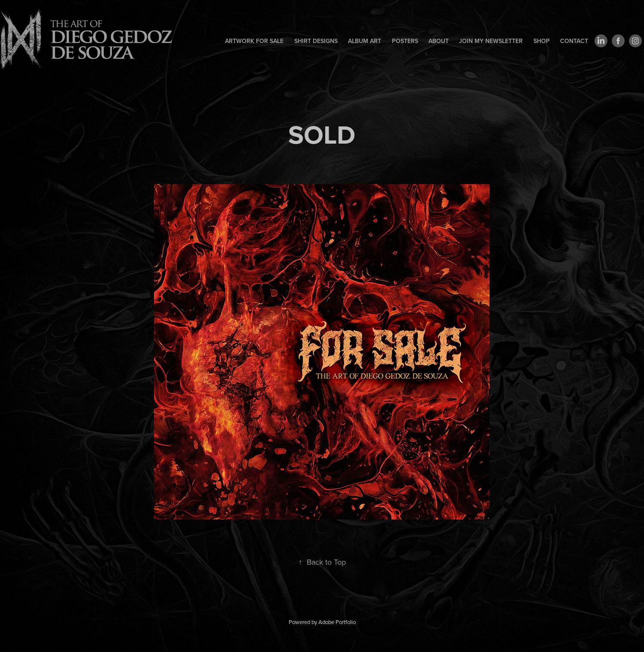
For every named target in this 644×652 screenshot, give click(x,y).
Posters (405, 41)
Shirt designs (316, 41)
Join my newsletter (491, 41)
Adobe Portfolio (337, 622)
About (439, 41)
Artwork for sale (254, 41)
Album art (365, 41)
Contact (574, 41)
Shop (542, 41)
